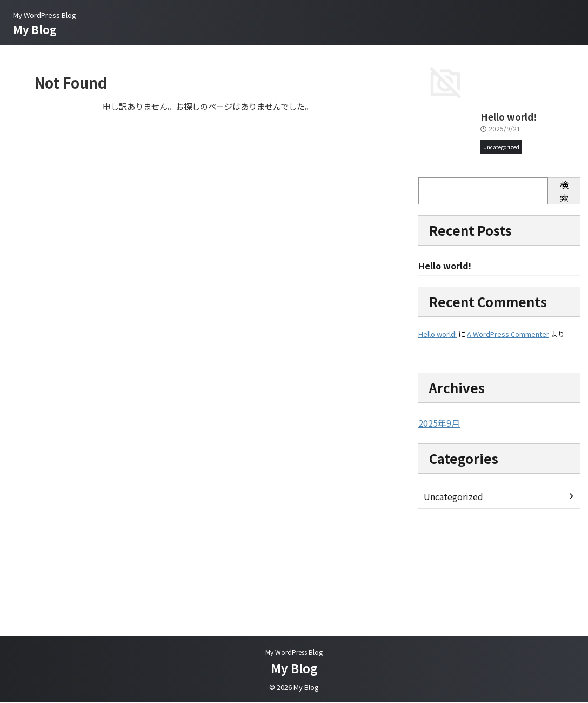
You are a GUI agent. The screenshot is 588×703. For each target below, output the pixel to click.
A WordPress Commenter (508, 441)
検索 (564, 297)
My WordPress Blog (294, 652)
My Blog (35, 29)
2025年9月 (437, 530)
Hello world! (441, 224)
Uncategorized (451, 603)
